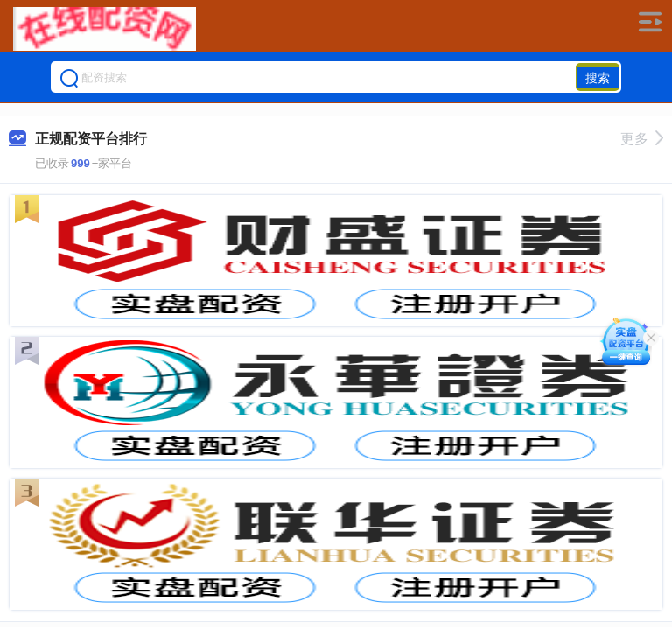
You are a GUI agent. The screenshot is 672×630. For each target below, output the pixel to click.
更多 (642, 139)
